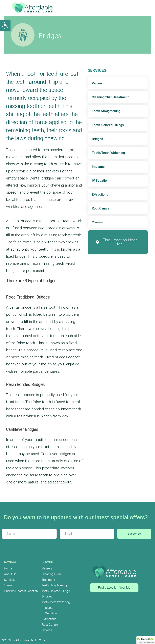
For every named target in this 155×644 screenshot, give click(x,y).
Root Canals (101, 208)
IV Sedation (100, 181)
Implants (98, 167)
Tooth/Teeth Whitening (108, 153)
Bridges (97, 139)
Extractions (100, 194)
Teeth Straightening (106, 111)
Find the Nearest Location (21, 591)
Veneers (47, 569)
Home (8, 569)
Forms (8, 585)
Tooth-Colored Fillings (108, 125)
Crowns (97, 222)
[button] (5, 25)
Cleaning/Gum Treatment (110, 97)
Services (10, 580)
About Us (10, 574)
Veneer (97, 83)
